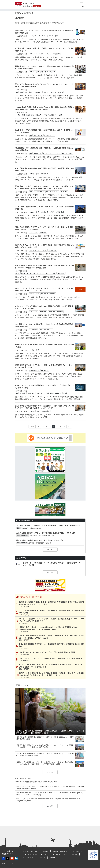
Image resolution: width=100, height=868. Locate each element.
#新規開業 (43, 232)
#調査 (60, 115)
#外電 (65, 393)
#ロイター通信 (34, 174)
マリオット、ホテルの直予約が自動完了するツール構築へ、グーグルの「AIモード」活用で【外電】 (44, 386)
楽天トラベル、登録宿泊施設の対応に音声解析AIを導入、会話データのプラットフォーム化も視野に (44, 131)
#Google (23, 393)
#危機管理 (45, 174)
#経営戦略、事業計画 (48, 72)
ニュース (23, 13)
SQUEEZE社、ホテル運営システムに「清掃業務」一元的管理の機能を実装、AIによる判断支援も (44, 149)
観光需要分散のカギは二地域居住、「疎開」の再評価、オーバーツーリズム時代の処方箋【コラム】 (44, 49)
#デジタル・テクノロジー (38, 36)
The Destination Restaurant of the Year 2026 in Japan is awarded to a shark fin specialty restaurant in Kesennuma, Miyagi (50, 793)
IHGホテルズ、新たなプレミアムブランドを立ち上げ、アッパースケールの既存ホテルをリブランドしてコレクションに (44, 289)
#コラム (48, 54)
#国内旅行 (31, 115)
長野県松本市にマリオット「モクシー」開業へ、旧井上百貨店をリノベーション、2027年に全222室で (43, 366)
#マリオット (34, 232)
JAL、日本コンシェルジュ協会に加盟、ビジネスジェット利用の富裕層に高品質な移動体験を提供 (44, 325)
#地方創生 (56, 54)
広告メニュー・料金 (71, 854)
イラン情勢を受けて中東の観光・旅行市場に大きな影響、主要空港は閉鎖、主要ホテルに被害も (44, 169)
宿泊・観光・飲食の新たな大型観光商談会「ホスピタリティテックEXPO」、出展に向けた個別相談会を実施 (44, 85)
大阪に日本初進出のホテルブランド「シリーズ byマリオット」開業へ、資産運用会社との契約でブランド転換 (44, 228)
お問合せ (53, 858)
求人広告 (42, 858)
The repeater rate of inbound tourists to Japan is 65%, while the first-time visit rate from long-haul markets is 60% (50, 787)
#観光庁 (39, 115)
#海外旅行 (45, 212)
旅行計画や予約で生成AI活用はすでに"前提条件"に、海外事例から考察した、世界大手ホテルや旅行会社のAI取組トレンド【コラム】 (44, 407)
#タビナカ (64, 192)
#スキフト (31, 393)
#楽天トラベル (49, 135)
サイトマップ (56, 854)
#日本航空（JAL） (46, 330)
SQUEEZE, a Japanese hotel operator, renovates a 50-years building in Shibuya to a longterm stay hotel (48, 800)
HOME (17, 13)
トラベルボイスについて (30, 851)
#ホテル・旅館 (53, 36)
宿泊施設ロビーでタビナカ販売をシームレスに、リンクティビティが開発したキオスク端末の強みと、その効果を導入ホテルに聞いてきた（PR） (44, 187)
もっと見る (50, 549)
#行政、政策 (60, 212)
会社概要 (45, 851)
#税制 (52, 212)
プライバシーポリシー (29, 854)
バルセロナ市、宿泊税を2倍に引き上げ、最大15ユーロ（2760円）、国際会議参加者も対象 (44, 208)
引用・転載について (78, 851)
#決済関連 (61, 273)
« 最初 (32, 427)
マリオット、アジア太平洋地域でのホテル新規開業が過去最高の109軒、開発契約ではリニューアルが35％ (44, 307)
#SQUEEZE (38, 153)
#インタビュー (39, 192)
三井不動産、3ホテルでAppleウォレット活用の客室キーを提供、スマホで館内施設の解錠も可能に (44, 31)
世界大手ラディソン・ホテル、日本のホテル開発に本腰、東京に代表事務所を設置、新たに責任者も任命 (44, 67)
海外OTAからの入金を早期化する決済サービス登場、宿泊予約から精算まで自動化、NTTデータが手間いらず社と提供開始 (44, 266)
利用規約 (44, 854)
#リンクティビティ (52, 192)
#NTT (17, 273)
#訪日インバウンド (50, 115)
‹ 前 (38, 427)
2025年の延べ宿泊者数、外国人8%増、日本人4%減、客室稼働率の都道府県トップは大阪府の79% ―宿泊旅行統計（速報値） (44, 108)
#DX (21, 92)
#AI (17, 92)
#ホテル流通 (38, 135)
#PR (31, 192)
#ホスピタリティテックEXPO (53, 92)
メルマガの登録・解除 (60, 851)
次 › (69, 427)
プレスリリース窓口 (29, 858)
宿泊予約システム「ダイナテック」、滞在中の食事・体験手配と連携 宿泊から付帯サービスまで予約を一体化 (44, 246)
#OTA (23, 273)
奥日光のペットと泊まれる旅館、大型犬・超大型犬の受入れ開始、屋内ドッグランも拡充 (44, 346)
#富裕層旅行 (34, 330)
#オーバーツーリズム (36, 54)
